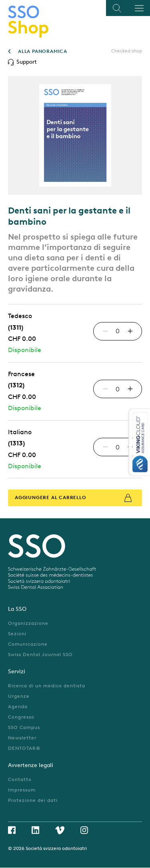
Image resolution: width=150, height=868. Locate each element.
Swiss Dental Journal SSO (40, 655)
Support (27, 62)
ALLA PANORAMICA (43, 51)
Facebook (12, 830)
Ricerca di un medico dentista (47, 686)
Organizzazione (28, 623)
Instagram (84, 830)
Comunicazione (28, 644)
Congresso (21, 717)
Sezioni (17, 634)
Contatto (20, 779)
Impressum (22, 790)
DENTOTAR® (24, 748)
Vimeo (60, 830)
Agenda (18, 707)
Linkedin (35, 830)
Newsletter (22, 738)
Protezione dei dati (33, 800)
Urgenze (19, 696)
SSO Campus (24, 727)
